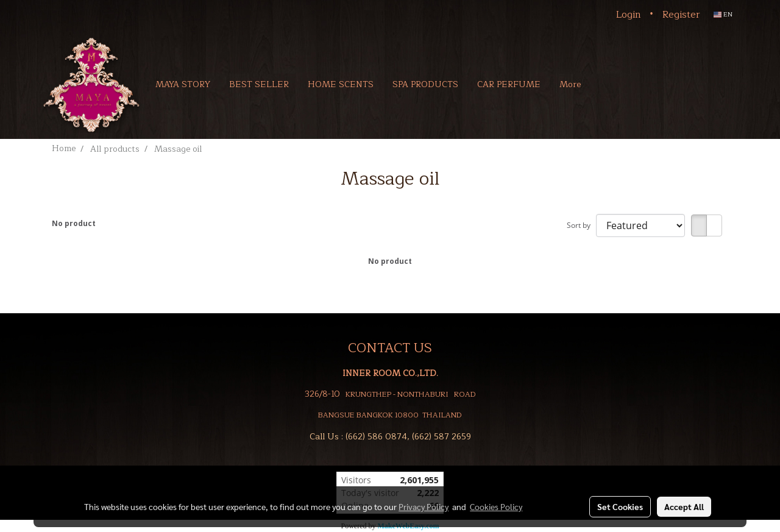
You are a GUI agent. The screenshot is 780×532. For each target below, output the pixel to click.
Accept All (684, 506)
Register (681, 15)
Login (629, 15)
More (570, 84)
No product (74, 223)
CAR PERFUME (509, 84)
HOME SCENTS (341, 84)
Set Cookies (620, 506)
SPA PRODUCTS (425, 84)
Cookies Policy (496, 506)
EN (723, 14)
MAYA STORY (183, 84)
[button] (608, 84)
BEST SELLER (259, 84)
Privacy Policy (424, 506)
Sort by (581, 225)
